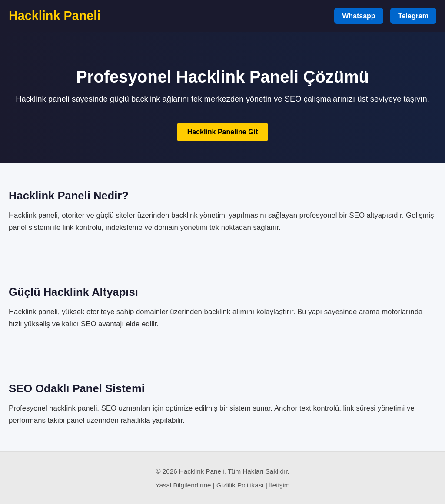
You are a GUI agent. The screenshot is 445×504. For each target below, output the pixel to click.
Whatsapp (359, 16)
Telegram (413, 16)
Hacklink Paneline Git (223, 132)
